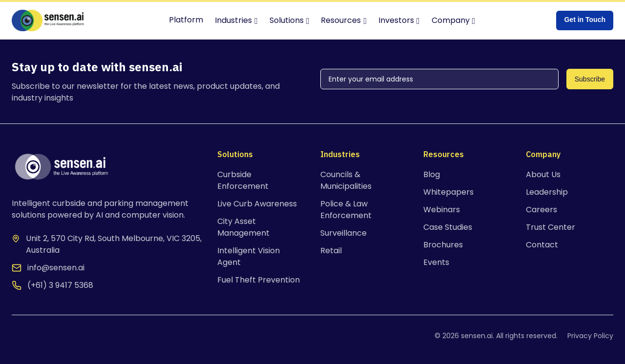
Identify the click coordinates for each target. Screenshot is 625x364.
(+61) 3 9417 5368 (60, 285)
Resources (341, 20)
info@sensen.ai (56, 268)
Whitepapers (448, 192)
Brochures (443, 245)
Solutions (287, 20)
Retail (331, 251)
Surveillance (344, 233)
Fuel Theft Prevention (259, 280)
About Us (543, 174)
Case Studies (448, 227)
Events (436, 262)
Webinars (442, 210)
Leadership (547, 192)
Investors (396, 20)
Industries (233, 20)
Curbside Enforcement (243, 180)
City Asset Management (243, 227)
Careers (542, 210)
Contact (542, 245)
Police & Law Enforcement (346, 210)
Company (451, 20)
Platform (186, 20)
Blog (432, 174)
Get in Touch (585, 20)
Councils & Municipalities (346, 180)
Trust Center (551, 227)
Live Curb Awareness (257, 204)
